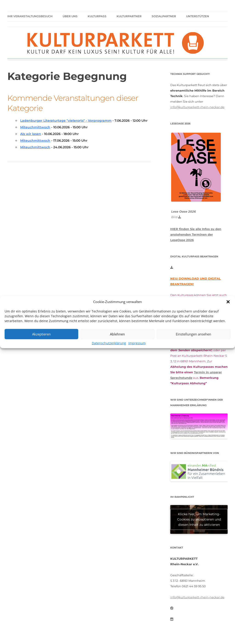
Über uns (70, 16)
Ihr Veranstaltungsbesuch (30, 16)
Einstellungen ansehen (193, 334)
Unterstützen (198, 16)
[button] (228, 302)
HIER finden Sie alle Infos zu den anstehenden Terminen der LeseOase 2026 (196, 234)
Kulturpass (97, 16)
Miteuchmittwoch (35, 127)
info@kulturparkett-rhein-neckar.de (197, 107)
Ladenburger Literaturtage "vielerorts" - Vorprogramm (66, 121)
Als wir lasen (31, 134)
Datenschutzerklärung (109, 343)
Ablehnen (117, 334)
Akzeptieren (41, 334)
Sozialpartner (164, 16)
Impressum (137, 343)
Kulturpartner (129, 16)
